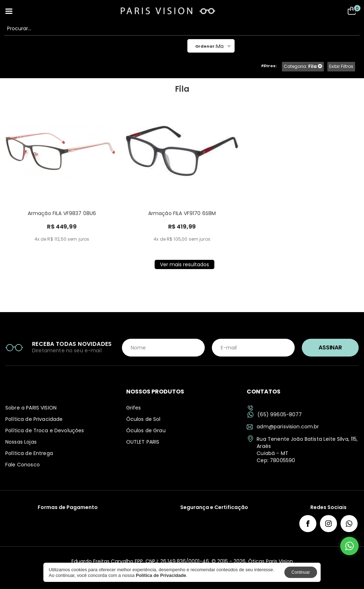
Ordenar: (205, 46)
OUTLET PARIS (143, 442)
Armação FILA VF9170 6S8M (182, 213)
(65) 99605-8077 (275, 415)
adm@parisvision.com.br (283, 427)
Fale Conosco (23, 465)
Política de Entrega (29, 453)
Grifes (134, 408)
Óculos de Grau (146, 430)
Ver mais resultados (184, 264)
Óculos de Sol (143, 419)
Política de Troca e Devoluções (45, 430)
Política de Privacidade (34, 419)
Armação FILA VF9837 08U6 (62, 213)
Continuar (301, 572)
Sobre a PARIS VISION (31, 408)
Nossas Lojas (21, 442)
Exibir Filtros (341, 66)
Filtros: (269, 66)
